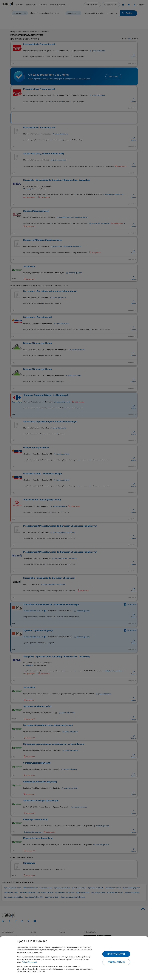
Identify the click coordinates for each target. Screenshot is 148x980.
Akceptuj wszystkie (116, 954)
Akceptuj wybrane (116, 962)
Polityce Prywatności (29, 962)
